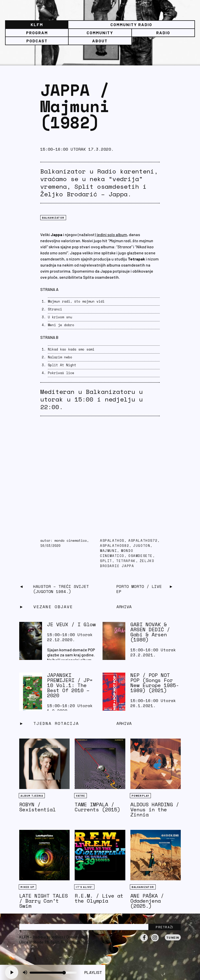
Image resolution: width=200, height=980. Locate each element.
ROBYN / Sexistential (37, 807)
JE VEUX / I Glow (71, 624)
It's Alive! (84, 887)
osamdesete (141, 556)
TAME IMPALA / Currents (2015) (97, 807)
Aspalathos (112, 541)
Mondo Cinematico (117, 553)
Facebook (144, 941)
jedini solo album (112, 234)
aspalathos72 (143, 541)
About (100, 41)
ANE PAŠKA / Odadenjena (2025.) (147, 901)
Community (100, 33)
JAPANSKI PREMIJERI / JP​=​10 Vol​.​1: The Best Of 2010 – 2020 (70, 685)
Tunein (173, 937)
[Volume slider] (53, 973)
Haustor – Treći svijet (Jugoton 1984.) (61, 589)
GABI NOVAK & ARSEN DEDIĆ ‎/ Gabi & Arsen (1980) (150, 632)
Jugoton (142, 546)
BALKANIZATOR (53, 218)
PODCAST (37, 41)
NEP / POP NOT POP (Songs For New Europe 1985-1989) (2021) (155, 683)
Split (106, 561)
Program (37, 33)
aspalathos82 (115, 546)
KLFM (37, 24)
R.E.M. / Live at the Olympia (99, 898)
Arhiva (124, 723)
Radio (163, 33)
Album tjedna (32, 796)
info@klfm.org (82, 942)
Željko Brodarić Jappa (127, 563)
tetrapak (126, 561)
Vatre (81, 796)
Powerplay (141, 796)
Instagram (155, 941)
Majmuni (108, 551)
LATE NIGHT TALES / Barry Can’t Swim (44, 901)
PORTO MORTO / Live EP (139, 589)
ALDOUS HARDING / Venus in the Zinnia (155, 809)
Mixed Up (27, 887)
